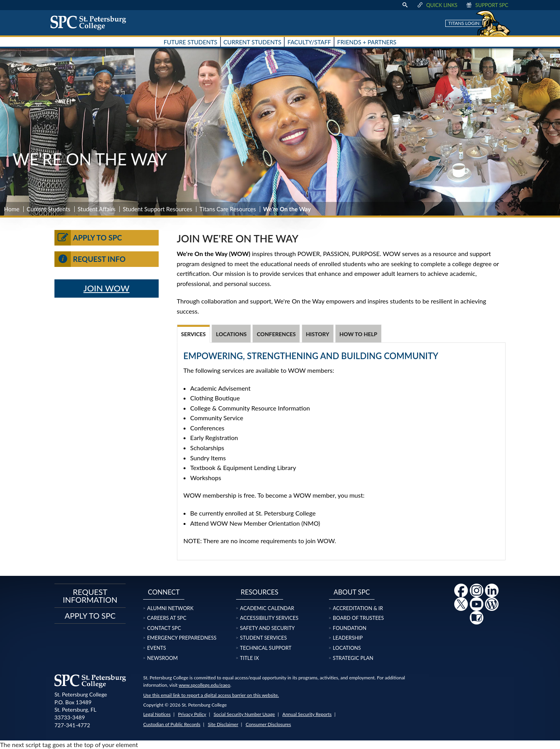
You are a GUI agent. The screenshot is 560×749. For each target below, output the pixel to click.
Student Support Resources (157, 209)
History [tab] (318, 334)
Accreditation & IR (358, 608)
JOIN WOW (107, 288)
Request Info (90, 259)
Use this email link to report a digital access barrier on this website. (211, 695)
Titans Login (464, 23)
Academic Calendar (267, 608)
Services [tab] (194, 334)
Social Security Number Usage (244, 714)
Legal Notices (157, 714)
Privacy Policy (192, 714)
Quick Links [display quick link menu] (437, 5)
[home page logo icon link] (91, 23)
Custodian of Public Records (172, 724)
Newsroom (162, 658)
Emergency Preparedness (182, 638)
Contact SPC (164, 628)
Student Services (263, 638)
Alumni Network (170, 608)
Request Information (90, 596)
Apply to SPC (88, 238)
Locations (347, 648)
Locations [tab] (231, 334)
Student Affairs (96, 209)
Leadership (348, 638)
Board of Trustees (358, 618)
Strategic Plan (353, 658)
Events (156, 648)
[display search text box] (405, 5)
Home (12, 209)
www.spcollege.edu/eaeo (204, 685)
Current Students (49, 209)
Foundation (350, 628)
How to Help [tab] (358, 334)
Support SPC (487, 5)
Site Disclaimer (223, 724)
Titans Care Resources (228, 209)
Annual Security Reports (307, 714)
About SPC (352, 592)
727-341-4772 (72, 725)
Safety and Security (267, 628)
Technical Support (266, 648)
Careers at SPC (167, 618)
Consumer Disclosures (269, 724)
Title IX (249, 658)
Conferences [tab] (276, 334)
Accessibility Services (269, 618)
